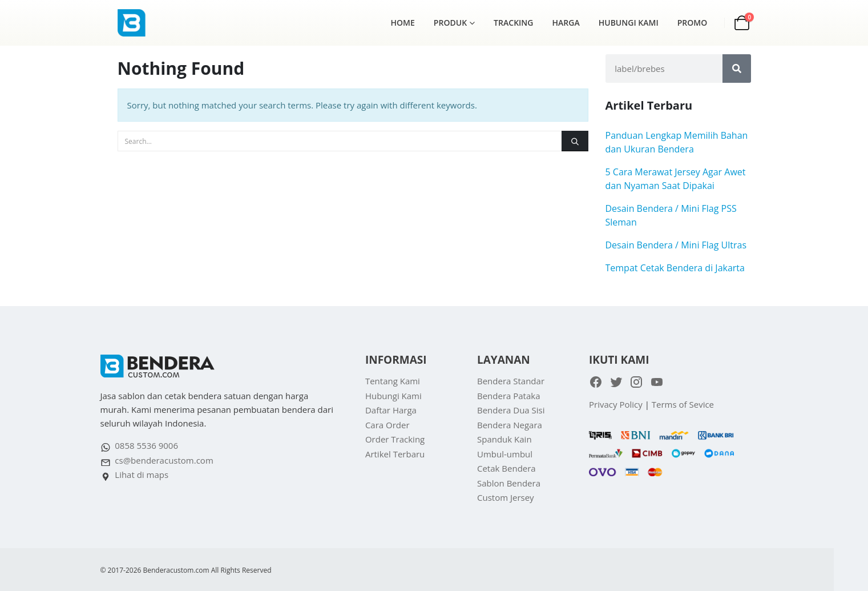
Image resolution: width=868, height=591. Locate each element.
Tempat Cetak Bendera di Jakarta (675, 268)
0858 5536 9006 (146, 445)
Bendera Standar (511, 381)
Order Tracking (395, 439)
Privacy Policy (616, 404)
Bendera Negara (510, 425)
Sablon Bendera (509, 483)
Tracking (513, 23)
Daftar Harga (391, 410)
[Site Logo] (146, 23)
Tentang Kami (393, 381)
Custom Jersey (506, 497)
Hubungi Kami (629, 23)
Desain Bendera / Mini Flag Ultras (676, 245)
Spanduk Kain (504, 439)
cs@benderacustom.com (164, 460)
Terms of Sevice (683, 404)
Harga (566, 23)
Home (403, 23)
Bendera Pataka (509, 396)
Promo (693, 23)
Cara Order (387, 425)
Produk (450, 23)
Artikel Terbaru (395, 454)
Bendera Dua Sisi (511, 410)
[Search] (575, 141)
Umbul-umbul (505, 454)
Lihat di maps (142, 475)
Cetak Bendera (506, 468)
